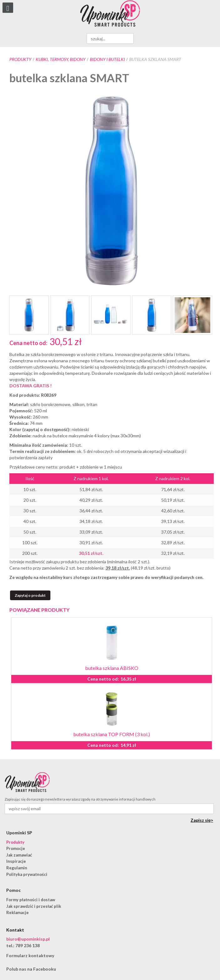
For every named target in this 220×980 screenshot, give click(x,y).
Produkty (20, 59)
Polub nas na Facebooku (31, 969)
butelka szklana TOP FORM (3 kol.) (112, 734)
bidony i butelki (107, 59)
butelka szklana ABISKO (112, 668)
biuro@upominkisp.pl (28, 939)
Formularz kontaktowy (30, 955)
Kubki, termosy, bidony (61, 59)
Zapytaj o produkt (30, 595)
